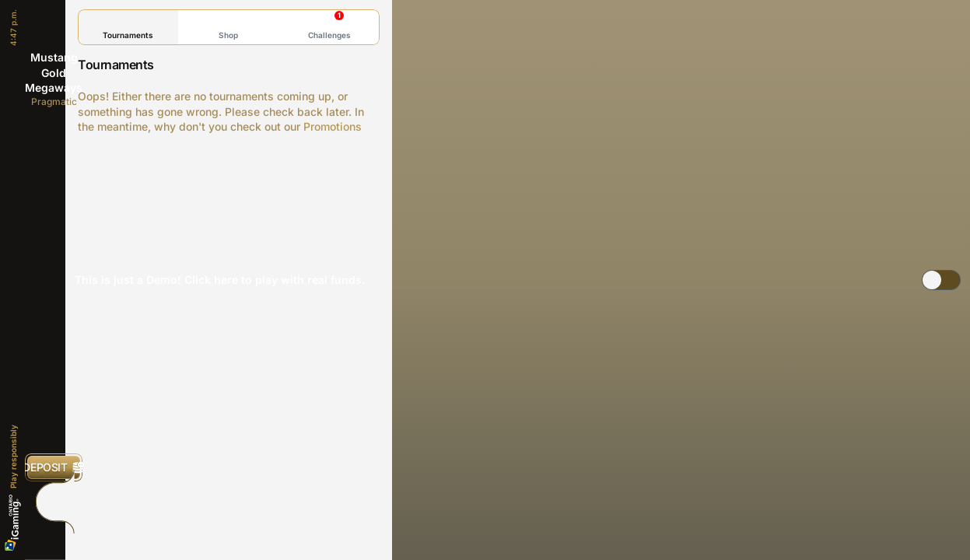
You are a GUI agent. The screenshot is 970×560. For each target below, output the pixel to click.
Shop (228, 27)
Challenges (329, 25)
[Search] (54, 536)
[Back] (54, 23)
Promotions (333, 126)
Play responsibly (13, 457)
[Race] (54, 502)
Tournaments (128, 27)
